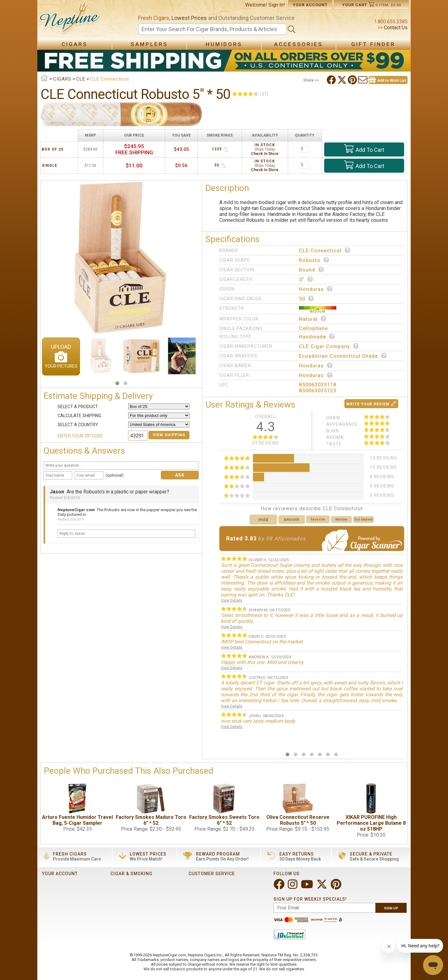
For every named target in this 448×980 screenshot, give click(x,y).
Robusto (314, 260)
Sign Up (391, 908)
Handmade (317, 337)
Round (312, 270)
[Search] (212, 29)
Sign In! (277, 5)
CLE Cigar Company (329, 346)
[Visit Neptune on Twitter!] (322, 887)
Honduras (316, 289)
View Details (232, 600)
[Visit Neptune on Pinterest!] (337, 887)
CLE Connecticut (325, 250)
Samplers (149, 44)
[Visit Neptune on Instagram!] (293, 887)
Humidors (224, 44)
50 (307, 299)
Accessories (299, 44)
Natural (313, 319)
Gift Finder (373, 44)
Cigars (75, 44)
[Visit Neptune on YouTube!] (308, 887)
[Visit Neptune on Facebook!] (280, 887)
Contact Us (395, 28)
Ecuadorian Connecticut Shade (343, 356)
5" (306, 279)
